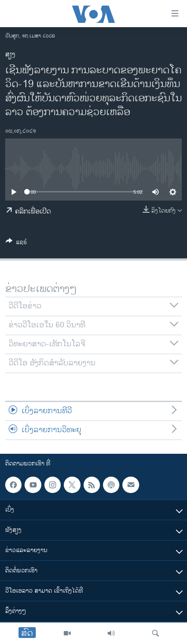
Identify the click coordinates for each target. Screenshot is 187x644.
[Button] (16, 243)
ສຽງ (10, 55)
